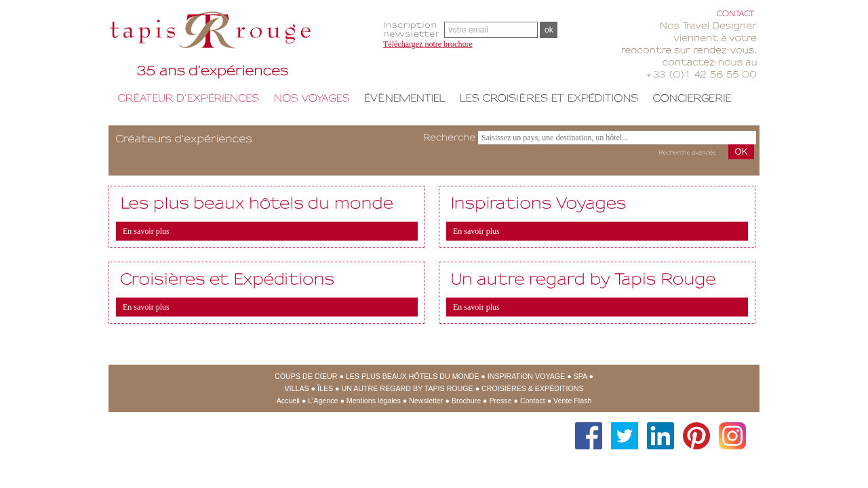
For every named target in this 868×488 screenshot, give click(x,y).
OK (741, 151)
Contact (533, 401)
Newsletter (426, 401)
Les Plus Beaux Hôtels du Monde (413, 376)
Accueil (288, 401)
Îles (325, 388)
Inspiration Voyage (526, 376)
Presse (500, 401)
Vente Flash (572, 401)
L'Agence (323, 401)
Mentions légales (374, 401)
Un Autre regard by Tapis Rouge (407, 388)
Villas (297, 388)
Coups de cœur (306, 376)
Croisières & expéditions (532, 388)
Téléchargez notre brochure (428, 44)
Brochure (466, 401)
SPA (580, 376)
